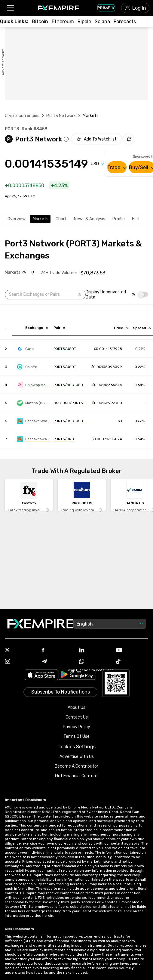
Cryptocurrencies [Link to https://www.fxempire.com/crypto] (22, 116)
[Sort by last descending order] (121, 328)
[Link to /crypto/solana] (102, 22)
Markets (41, 219)
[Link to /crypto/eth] (63, 22)
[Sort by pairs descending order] (59, 328)
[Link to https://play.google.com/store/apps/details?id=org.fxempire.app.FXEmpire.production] (77, 675)
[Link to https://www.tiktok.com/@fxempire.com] (132, 662)
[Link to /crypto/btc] (40, 22)
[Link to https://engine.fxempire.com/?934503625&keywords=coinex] (27, 367)
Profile (119, 219)
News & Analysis (90, 219)
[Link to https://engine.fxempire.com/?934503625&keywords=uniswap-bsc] (33, 385)
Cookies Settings (76, 747)
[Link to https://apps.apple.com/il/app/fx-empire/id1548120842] (41, 675)
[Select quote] (97, 164)
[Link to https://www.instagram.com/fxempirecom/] (21, 662)
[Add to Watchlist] (96, 139)
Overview (17, 219)
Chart (61, 219)
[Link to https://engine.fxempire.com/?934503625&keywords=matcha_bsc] (32, 403)
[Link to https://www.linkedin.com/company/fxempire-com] (95, 651)
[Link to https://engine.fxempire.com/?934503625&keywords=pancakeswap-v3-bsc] (33, 421)
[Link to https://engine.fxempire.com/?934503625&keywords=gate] (25, 349)
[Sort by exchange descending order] (37, 328)
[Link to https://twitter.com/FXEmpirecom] (21, 651)
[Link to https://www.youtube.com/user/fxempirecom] (132, 651)
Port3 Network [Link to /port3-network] (61, 116)
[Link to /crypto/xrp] (84, 22)
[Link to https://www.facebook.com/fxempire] (58, 651)
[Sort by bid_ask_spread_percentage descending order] (142, 328)
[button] (10, 8)
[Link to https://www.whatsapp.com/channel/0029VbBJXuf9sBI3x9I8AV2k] (95, 662)
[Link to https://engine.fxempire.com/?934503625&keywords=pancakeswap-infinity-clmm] (33, 439)
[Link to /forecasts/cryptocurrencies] (125, 22)
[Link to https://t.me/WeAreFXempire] (58, 662)
